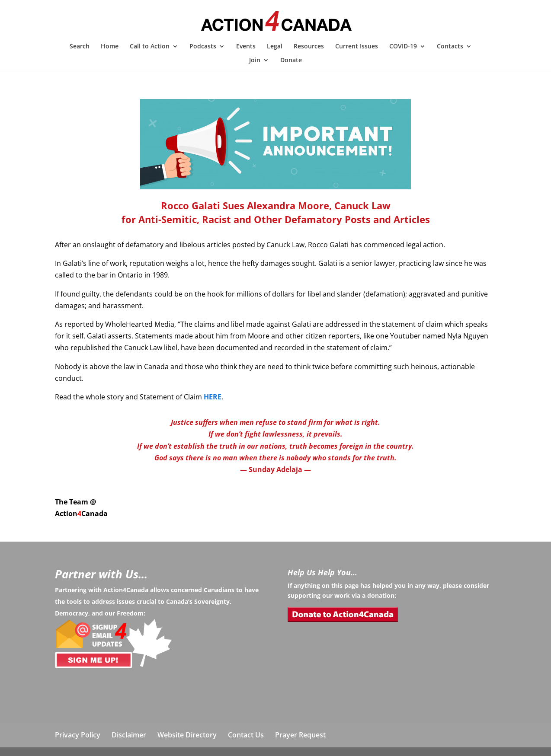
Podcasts (203, 47)
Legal (275, 47)
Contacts (450, 47)
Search (80, 47)
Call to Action (150, 47)
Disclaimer (129, 735)
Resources (309, 47)
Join (255, 61)
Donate (291, 61)
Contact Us (246, 735)
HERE (213, 397)
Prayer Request (300, 735)
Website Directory (187, 735)
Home (110, 47)
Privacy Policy (78, 735)
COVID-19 (403, 47)
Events (246, 47)
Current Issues (357, 47)
